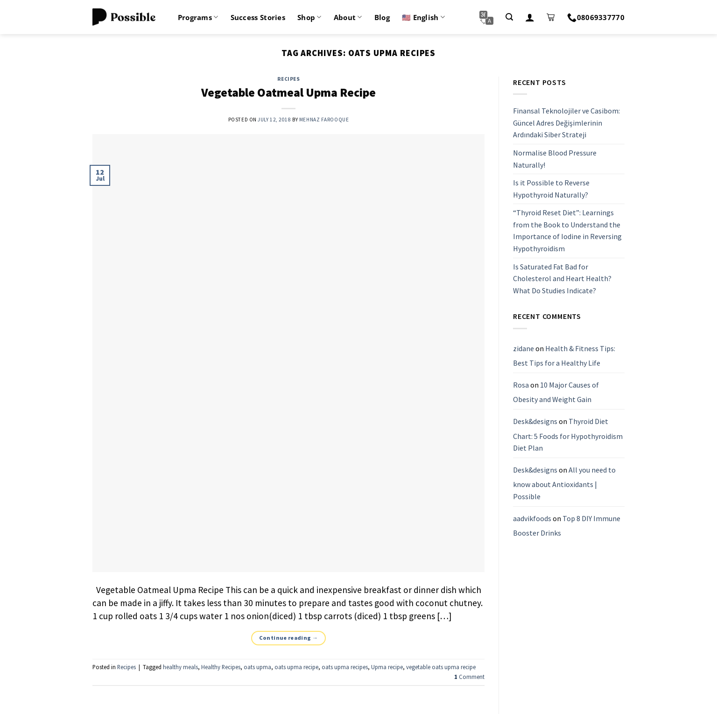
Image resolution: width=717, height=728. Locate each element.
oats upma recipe (296, 667)
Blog (382, 17)
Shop (309, 17)
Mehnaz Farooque (324, 120)
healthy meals (180, 667)
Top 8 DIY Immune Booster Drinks (567, 526)
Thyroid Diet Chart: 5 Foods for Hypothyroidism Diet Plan (568, 435)
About (348, 17)
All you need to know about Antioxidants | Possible (564, 483)
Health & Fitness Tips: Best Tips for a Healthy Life (564, 356)
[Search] (509, 17)
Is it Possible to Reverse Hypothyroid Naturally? (551, 189)
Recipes (289, 79)
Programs (198, 17)
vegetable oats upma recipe (441, 667)
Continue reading (289, 638)
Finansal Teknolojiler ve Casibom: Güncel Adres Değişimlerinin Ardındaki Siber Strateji (566, 123)
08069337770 (596, 17)
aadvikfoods (532, 518)
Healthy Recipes (221, 667)
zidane (524, 348)
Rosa (521, 385)
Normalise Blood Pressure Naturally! (555, 159)
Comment (469, 677)
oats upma (257, 667)
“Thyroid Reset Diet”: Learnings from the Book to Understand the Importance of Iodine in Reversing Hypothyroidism (567, 231)
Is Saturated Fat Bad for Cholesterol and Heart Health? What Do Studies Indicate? (562, 279)
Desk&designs (535, 421)
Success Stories (258, 17)
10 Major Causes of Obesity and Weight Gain (556, 392)
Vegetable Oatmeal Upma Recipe (288, 92)
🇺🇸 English (423, 17)
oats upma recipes (345, 667)
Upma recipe (387, 667)
